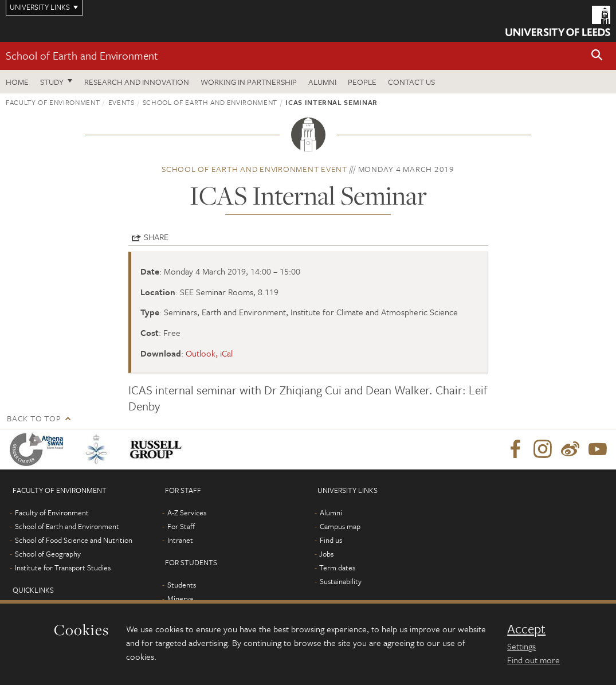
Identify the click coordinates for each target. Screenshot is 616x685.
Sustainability (341, 581)
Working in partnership (249, 82)
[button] (597, 56)
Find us (331, 540)
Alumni (322, 82)
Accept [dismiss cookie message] (526, 629)
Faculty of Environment (53, 102)
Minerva (180, 598)
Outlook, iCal (209, 353)
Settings (521, 646)
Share (156, 237)
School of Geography (48, 554)
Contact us (411, 82)
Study (52, 82)
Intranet (180, 540)
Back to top (34, 418)
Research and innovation (137, 82)
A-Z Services (187, 512)
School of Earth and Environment (82, 55)
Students (182, 585)
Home (17, 82)
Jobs (326, 554)
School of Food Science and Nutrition (74, 540)
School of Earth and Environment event (254, 169)
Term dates (337, 567)
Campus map (340, 526)
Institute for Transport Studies (63, 567)
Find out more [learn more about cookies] (533, 660)
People (362, 82)
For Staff (181, 526)
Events (121, 102)
